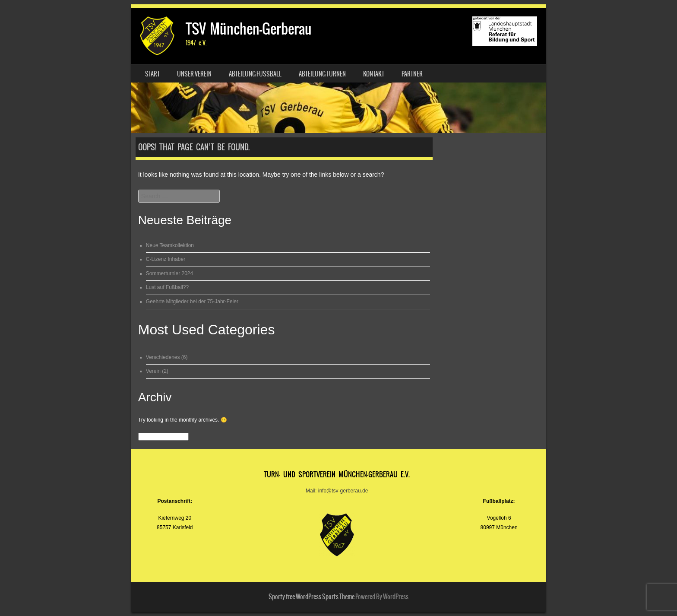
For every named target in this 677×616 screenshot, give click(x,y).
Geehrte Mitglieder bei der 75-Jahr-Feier (192, 302)
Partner (412, 74)
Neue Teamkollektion (170, 245)
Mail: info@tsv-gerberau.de (337, 491)
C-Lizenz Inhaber (166, 259)
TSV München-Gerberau (249, 29)
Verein (153, 371)
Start (152, 74)
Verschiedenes (163, 357)
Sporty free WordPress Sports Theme (312, 597)
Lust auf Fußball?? (167, 287)
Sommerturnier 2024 (169, 273)
